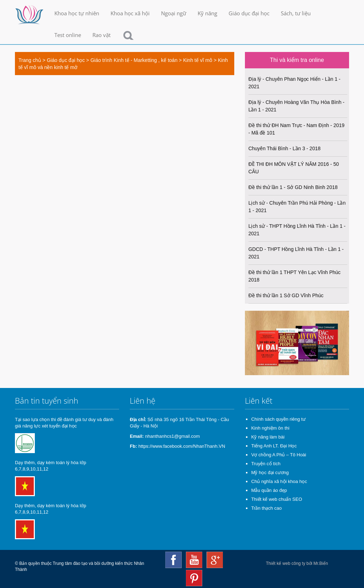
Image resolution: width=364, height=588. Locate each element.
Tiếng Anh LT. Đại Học (274, 446)
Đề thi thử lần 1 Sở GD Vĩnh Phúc (286, 295)
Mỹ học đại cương (270, 472)
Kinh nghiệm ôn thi (270, 428)
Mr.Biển (321, 563)
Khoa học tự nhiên (77, 13)
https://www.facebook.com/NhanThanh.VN (182, 446)
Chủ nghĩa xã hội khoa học (279, 481)
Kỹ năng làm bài (268, 437)
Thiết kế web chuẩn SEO (277, 499)
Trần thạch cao (267, 508)
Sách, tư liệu (296, 13)
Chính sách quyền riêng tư (279, 419)
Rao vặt (101, 35)
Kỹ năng (207, 13)
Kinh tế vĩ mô (198, 60)
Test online (68, 35)
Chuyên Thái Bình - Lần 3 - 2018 (285, 148)
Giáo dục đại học (249, 13)
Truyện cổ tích (266, 464)
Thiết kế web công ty (286, 563)
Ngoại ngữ (174, 13)
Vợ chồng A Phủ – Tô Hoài (279, 455)
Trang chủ (30, 60)
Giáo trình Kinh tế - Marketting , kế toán (134, 60)
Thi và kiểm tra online (297, 60)
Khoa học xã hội (130, 13)
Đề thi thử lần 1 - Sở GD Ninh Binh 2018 (293, 187)
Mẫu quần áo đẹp (269, 490)
